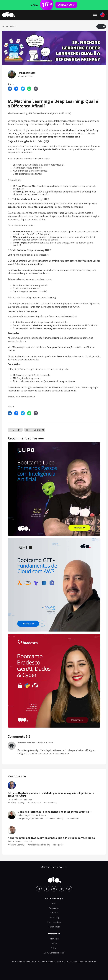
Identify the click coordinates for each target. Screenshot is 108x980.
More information (54, 867)
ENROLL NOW (66, 5)
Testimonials (54, 927)
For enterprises (54, 922)
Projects (54, 913)
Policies (54, 948)
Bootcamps (54, 908)
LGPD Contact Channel (54, 953)
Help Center (54, 939)
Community (54, 917)
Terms (54, 943)
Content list (9, 27)
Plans (54, 903)
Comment (39, 430)
